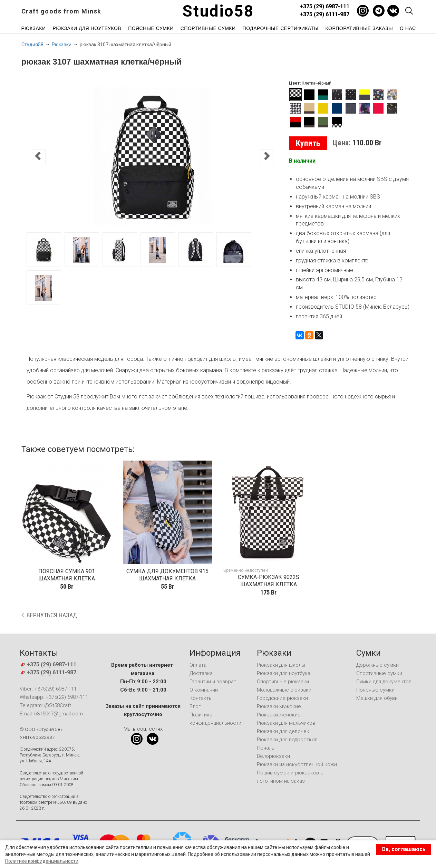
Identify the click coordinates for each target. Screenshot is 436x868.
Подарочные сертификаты (281, 28)
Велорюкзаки (273, 756)
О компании (204, 690)
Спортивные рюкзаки (283, 682)
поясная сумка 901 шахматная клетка (67, 575)
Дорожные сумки (377, 665)
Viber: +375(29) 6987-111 (48, 689)
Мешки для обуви (377, 698)
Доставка (201, 673)
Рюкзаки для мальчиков (286, 723)
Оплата (198, 665)
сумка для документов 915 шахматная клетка (167, 575)
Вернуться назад (52, 615)
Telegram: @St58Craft (45, 705)
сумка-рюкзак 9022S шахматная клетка (269, 581)
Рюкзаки (34, 28)
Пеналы (266, 748)
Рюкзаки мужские (279, 706)
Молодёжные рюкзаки (284, 690)
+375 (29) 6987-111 (324, 6)
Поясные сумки (151, 28)
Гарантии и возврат (213, 682)
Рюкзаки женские (279, 715)
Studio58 (218, 11)
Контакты (201, 698)
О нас (408, 28)
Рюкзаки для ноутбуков (87, 28)
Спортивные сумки (208, 28)
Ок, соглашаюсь (404, 849)
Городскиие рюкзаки (282, 698)
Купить (308, 143)
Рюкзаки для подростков (287, 740)
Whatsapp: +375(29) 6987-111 (54, 697)
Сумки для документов (384, 682)
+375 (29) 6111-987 (324, 14)
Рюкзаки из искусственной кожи (297, 764)
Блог (195, 706)
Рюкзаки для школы (281, 665)
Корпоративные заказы (359, 28)
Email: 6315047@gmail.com (51, 714)
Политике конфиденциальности (42, 861)
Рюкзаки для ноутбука (284, 673)
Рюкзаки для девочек (283, 731)
